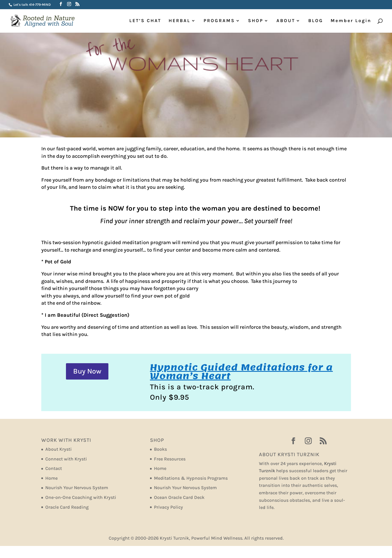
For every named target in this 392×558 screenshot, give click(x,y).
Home (51, 478)
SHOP (256, 21)
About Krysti (58, 449)
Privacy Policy (168, 507)
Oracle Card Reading (67, 507)
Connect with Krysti (66, 459)
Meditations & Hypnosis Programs (191, 478)
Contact (54, 468)
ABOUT (286, 21)
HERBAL (180, 21)
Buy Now (87, 371)
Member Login (351, 21)
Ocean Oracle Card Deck (179, 497)
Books (160, 449)
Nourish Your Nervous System (77, 488)
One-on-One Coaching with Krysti (81, 497)
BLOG (316, 21)
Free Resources (170, 459)
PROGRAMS (219, 21)
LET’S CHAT (145, 21)
